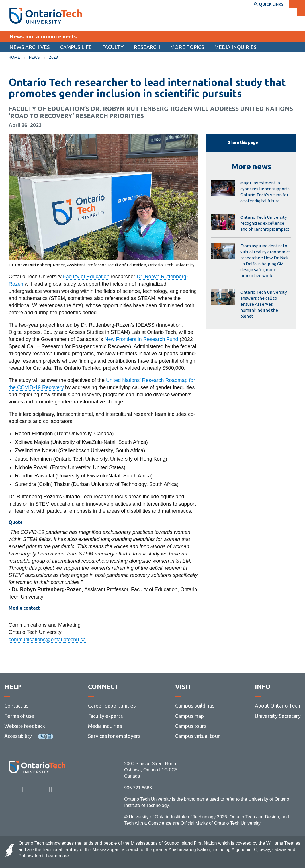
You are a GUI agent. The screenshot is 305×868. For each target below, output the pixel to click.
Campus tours (191, 726)
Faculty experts (105, 716)
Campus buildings (195, 706)
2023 (54, 57)
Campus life (76, 47)
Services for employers (114, 736)
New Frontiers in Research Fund (141, 339)
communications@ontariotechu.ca (47, 640)
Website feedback (25, 726)
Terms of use (19, 716)
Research (147, 47)
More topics (187, 47)
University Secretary (278, 716)
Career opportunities (112, 706)
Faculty (113, 47)
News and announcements (43, 36)
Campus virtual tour (197, 736)
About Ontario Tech (278, 706)
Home (14, 57)
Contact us (16, 706)
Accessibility (18, 736)
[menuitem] (30, 47)
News (34, 57)
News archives (30, 47)
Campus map (190, 716)
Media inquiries (236, 47)
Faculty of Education (86, 277)
